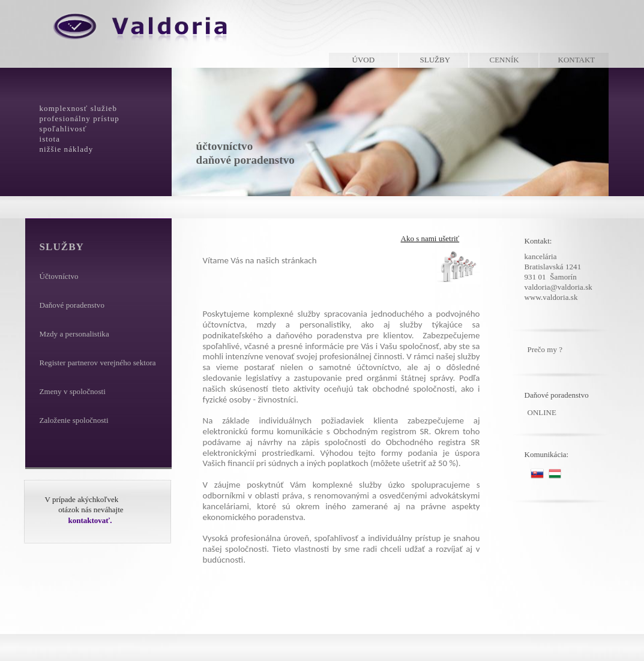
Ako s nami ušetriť (430, 238)
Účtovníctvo (59, 276)
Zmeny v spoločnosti (73, 391)
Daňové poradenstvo (72, 305)
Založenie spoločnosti (74, 420)
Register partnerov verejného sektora (98, 363)
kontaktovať (89, 520)
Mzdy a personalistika (74, 334)
